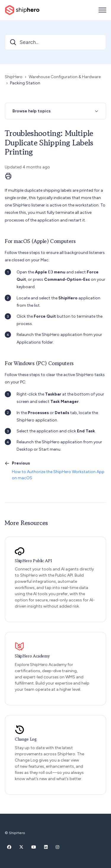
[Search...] (55, 42)
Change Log (26, 739)
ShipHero (14, 77)
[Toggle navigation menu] (102, 10)
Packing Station (25, 83)
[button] (55, 111)
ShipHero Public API (33, 561)
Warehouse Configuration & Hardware (65, 77)
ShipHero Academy (32, 656)
